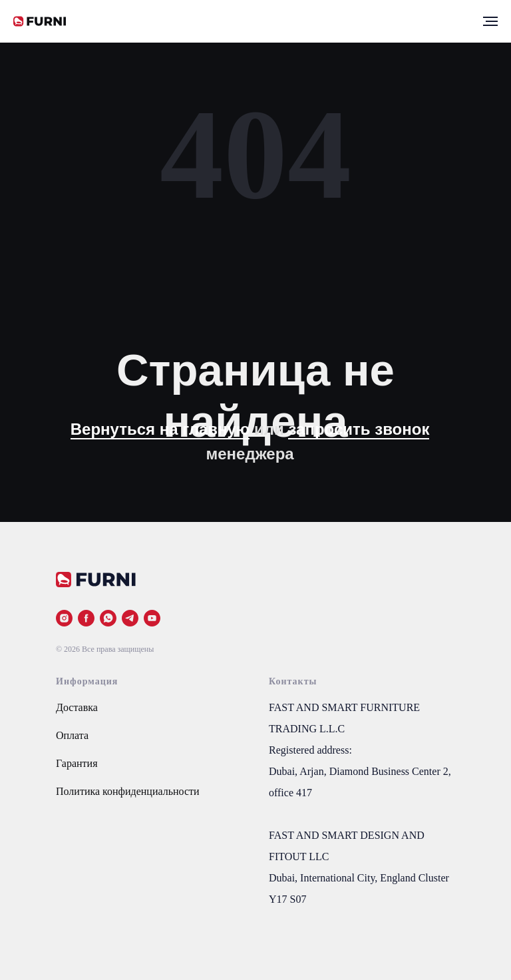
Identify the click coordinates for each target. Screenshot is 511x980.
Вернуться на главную (160, 429)
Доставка (77, 707)
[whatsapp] (108, 618)
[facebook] (86, 618)
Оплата (72, 735)
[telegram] (130, 618)
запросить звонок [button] (359, 429)
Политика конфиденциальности (128, 791)
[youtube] (152, 618)
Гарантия (77, 763)
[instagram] (64, 618)
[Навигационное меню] (490, 21)
